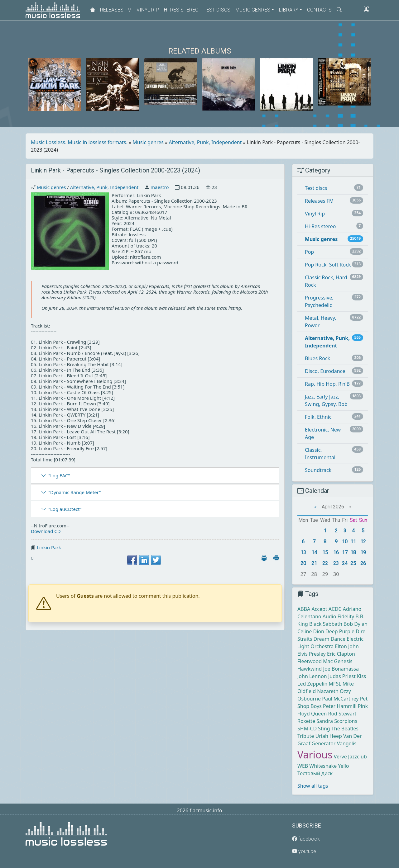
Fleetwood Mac (315, 661)
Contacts (319, 10)
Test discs (217, 10)
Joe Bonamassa (341, 669)
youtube (304, 851)
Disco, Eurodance (325, 371)
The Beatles (345, 729)
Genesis (343, 661)
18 (353, 552)
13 (303, 552)
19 (363, 552)
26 (363, 563)
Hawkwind (310, 669)
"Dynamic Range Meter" (75, 492)
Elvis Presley (312, 654)
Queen (319, 714)
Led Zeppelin (312, 684)
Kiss (361, 676)
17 (345, 552)
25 (353, 563)
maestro (160, 187)
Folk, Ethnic (318, 417)
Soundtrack (318, 470)
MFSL (335, 684)
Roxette (306, 721)
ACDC (335, 609)
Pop (309, 252)
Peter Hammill (340, 706)
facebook (306, 839)
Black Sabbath (326, 624)
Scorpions (346, 721)
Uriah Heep (329, 736)
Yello (343, 766)
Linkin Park (49, 547)
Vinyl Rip (148, 10)
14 (314, 552)
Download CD (46, 531)
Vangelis (347, 743)
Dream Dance (329, 639)
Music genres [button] (253, 10)
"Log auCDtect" (65, 509)
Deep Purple (340, 631)
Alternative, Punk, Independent (205, 142)
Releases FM (116, 10)
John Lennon (312, 676)
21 (314, 563)
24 (345, 563)
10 (345, 542)
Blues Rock (317, 358)
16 (336, 552)
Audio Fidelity (338, 616)
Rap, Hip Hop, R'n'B (327, 384)
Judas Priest (342, 676)
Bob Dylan (356, 624)
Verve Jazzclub (350, 757)
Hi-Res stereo (181, 10)
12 (363, 542)
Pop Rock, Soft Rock (328, 265)
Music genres (148, 142)
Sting (324, 729)
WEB (303, 766)
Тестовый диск (315, 773)
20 (303, 563)
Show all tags (313, 786)
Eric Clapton (341, 654)
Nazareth (328, 691)
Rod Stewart (342, 714)
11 (353, 542)
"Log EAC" (59, 475)
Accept (319, 609)
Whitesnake (323, 766)
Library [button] (289, 10)
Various (315, 755)
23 (336, 563)
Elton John (347, 646)
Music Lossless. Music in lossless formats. (79, 142)
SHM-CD (307, 729)
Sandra (325, 721)
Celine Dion (311, 631)
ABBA (304, 609)
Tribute (306, 736)
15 (325, 552)
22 (325, 563)
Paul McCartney (340, 699)
